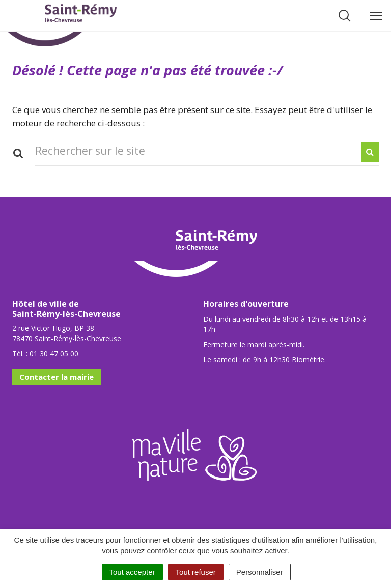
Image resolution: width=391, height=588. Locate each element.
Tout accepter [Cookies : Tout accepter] (132, 572)
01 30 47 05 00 (54, 354)
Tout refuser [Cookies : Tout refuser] (196, 572)
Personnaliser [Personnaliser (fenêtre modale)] (260, 572)
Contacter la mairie (57, 377)
